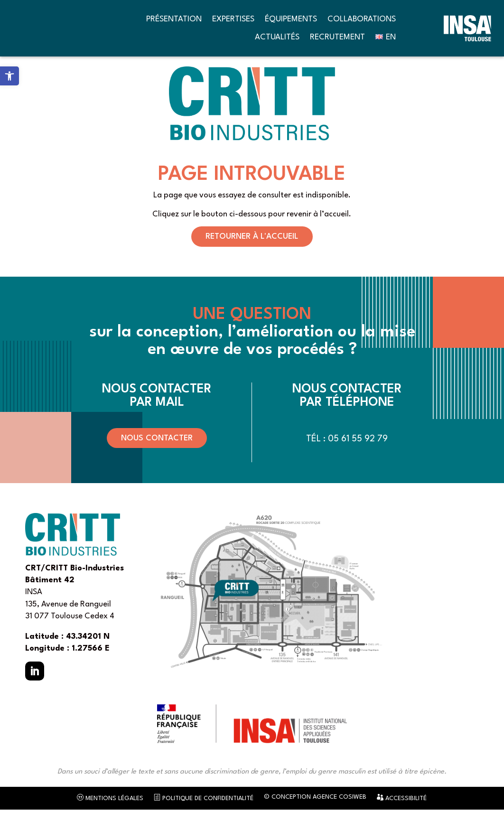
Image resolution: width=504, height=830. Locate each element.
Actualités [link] (277, 37)
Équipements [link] (291, 19)
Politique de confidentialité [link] (204, 819)
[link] (9, 76)
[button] (35, 691)
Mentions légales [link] (110, 819)
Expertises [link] (233, 19)
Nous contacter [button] (157, 459)
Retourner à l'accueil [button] (252, 257)
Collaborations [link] (362, 19)
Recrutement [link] (337, 37)
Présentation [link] (174, 19)
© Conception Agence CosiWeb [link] (315, 818)
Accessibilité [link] (402, 819)
